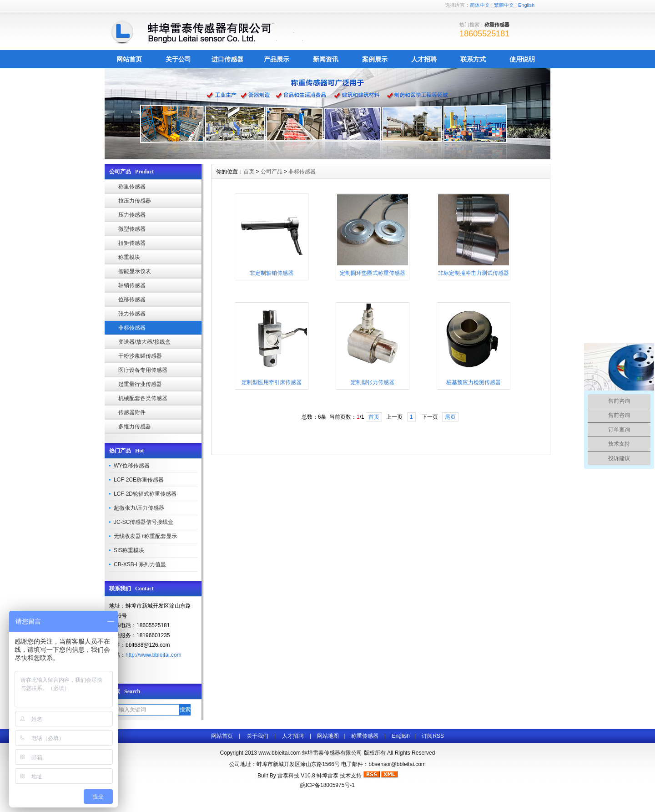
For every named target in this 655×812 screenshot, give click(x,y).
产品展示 (277, 59)
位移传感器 (132, 299)
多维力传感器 (135, 426)
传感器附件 (132, 412)
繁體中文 (504, 5)
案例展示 (375, 59)
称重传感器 (132, 187)
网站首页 (129, 59)
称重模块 (129, 257)
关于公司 (178, 59)
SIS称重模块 (129, 550)
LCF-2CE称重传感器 (139, 480)
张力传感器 (132, 314)
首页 (249, 172)
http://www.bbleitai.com (154, 655)
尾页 (450, 417)
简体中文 (480, 5)
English (526, 5)
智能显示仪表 (135, 271)
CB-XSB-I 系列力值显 (140, 564)
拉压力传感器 (135, 201)
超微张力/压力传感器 (139, 508)
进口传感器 (227, 59)
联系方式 (473, 59)
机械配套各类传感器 (143, 398)
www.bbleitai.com (280, 753)
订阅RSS (433, 736)
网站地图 (328, 736)
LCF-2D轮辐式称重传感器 (145, 494)
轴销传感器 (132, 285)
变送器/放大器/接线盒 (144, 342)
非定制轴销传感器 (272, 273)
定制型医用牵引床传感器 (272, 382)
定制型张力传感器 (373, 382)
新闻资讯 (326, 59)
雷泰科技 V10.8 (297, 776)
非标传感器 (132, 328)
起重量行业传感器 (140, 384)
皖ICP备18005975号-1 (327, 785)
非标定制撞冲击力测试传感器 (474, 273)
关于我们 (257, 736)
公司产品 (272, 172)
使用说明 (522, 59)
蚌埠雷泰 (327, 776)
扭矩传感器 (132, 243)
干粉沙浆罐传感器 (140, 356)
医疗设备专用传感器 (143, 370)
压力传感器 (132, 215)
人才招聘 (424, 59)
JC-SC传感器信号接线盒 (144, 522)
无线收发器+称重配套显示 (145, 536)
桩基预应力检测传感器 (474, 382)
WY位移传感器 (132, 466)
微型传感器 (132, 229)
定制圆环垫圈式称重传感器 (373, 273)
